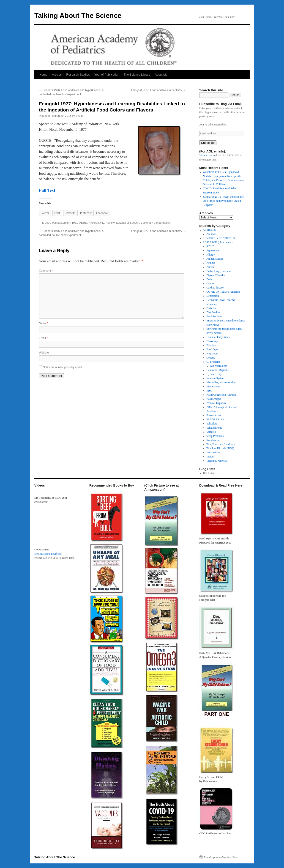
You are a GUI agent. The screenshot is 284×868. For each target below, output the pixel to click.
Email (43, 338)
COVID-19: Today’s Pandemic (223, 292)
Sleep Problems (215, 436)
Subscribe (208, 143)
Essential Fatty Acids (218, 337)
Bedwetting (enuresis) (218, 271)
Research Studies (78, 75)
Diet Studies (213, 312)
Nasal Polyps (214, 399)
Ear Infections (214, 316)
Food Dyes (212, 349)
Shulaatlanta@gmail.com (48, 554)
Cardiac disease (215, 288)
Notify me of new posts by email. (63, 367)
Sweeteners (213, 440)
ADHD (83, 223)
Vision (210, 457)
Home (43, 75)
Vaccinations (213, 452)
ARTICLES (209, 230)
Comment (46, 271)
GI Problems (213, 362)
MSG (209, 391)
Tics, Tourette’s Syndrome (221, 444)
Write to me (206, 155)
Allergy (210, 255)
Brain (209, 279)
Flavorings (212, 341)
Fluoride (211, 345)
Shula (79, 116)
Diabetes (211, 308)
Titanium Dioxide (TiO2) (220, 448)
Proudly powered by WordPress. (221, 857)
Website (44, 353)
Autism (210, 267)
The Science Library (137, 75)
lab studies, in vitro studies (221, 382)
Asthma (211, 263)
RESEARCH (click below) (218, 242)
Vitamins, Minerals (217, 461)
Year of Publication (107, 75)
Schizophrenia (214, 428)
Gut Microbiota (218, 366)
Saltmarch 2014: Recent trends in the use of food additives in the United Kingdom (223, 201)
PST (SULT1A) (215, 419)
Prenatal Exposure (216, 403)
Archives (211, 234)
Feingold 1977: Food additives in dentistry (158, 90)
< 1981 (74, 223)
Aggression (213, 250)
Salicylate (212, 424)
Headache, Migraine (217, 370)
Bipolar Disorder (216, 275)
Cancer (210, 283)
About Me (161, 75)
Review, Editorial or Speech (122, 223)
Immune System (215, 378)
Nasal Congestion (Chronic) (222, 395)
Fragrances (212, 354)
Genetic (211, 358)
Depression (213, 296)
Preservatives (214, 415)
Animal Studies (215, 259)
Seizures (211, 432)
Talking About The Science (78, 15)
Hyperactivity (96, 223)
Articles (57, 75)
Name (44, 323)
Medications (213, 386)
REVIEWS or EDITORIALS (219, 238)
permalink (164, 223)
